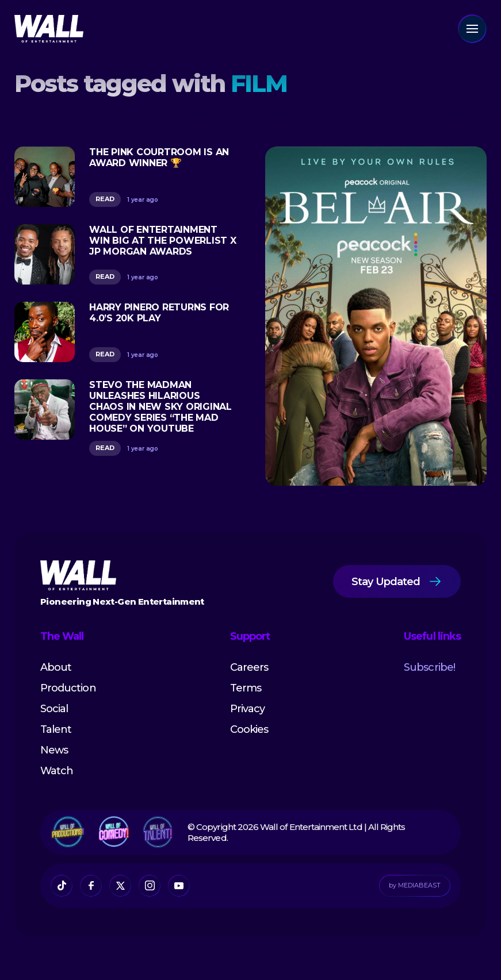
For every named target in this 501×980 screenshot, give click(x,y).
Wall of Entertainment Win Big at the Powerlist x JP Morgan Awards (163, 241)
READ (105, 199)
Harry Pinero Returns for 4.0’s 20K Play (159, 313)
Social (54, 709)
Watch (57, 771)
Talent (56, 729)
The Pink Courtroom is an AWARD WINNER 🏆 (159, 157)
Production (68, 688)
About (56, 667)
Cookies (249, 729)
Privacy (247, 709)
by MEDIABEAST (415, 885)
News (54, 750)
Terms (246, 688)
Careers (249, 667)
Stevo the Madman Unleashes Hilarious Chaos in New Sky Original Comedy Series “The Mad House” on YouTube (160, 407)
